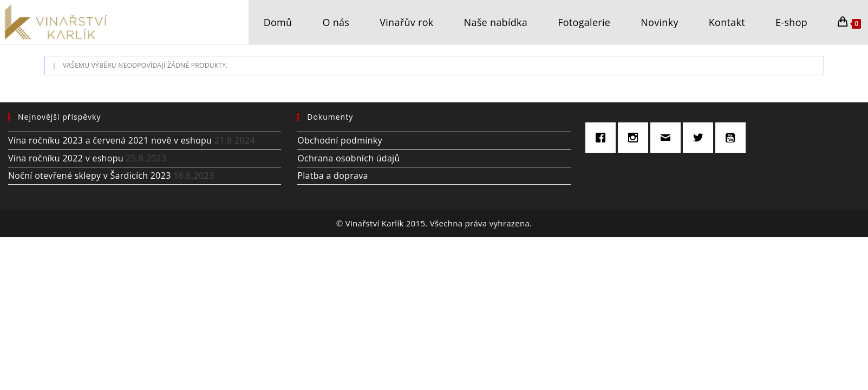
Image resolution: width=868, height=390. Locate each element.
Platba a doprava (332, 175)
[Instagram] (636, 138)
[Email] (668, 138)
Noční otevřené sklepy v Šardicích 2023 (90, 175)
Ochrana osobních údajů (348, 158)
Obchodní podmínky (340, 140)
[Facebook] (603, 138)
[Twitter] (701, 138)
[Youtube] (733, 138)
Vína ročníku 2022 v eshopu (66, 158)
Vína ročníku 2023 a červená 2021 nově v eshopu (110, 140)
